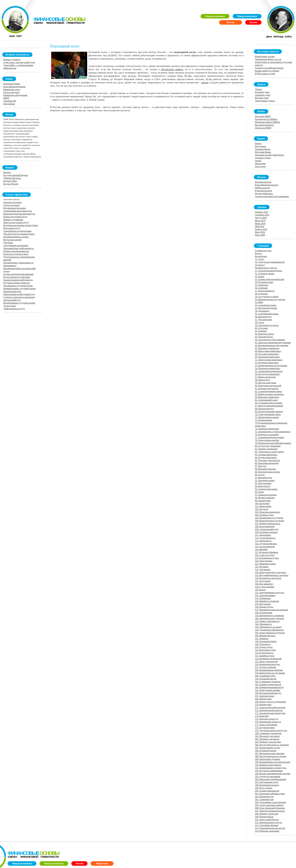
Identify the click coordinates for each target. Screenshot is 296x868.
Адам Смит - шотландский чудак (19, 62)
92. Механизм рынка (265, 480)
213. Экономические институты (270, 828)
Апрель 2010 (261, 229)
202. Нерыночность (264, 796)
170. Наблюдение (263, 704)
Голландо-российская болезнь (269, 68)
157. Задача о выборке (265, 667)
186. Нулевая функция (266, 750)
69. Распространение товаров (269, 411)
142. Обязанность (263, 624)
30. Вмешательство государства (270, 299)
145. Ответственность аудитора (270, 633)
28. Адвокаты (261, 294)
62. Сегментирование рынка (268, 391)
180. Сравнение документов (268, 733)
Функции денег (262, 92)
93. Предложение (263, 483)
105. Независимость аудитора (269, 518)
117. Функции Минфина (267, 552)
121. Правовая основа (265, 564)
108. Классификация (265, 526)
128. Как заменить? (264, 584)
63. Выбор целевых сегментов (269, 394)
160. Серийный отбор (265, 676)
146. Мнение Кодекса (265, 635)
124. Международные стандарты (271, 572)
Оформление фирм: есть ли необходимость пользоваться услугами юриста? (273, 62)
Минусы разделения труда (16, 222)
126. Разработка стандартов (268, 578)
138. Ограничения (264, 612)
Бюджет (7, 172)
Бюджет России (11, 184)
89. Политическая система (267, 472)
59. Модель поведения (266, 383)
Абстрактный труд (12, 300)
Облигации (260, 163)
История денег (262, 98)
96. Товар (259, 492)
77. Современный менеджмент (270, 437)
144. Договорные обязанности (269, 630)
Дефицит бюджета (12, 178)
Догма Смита (10, 306)
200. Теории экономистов (267, 791)
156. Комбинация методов (267, 664)
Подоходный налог (264, 193)
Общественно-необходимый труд (19, 294)
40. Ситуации (261, 328)
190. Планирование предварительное (273, 762)
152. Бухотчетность (264, 653)
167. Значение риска (265, 696)
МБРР (6, 98)
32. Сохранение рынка (266, 305)
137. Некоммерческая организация (271, 610)
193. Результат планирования (269, 771)
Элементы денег (263, 95)
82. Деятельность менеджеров (269, 452)
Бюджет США (10, 181)
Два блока (8, 242)
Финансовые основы (265, 56)
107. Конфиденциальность (268, 523)
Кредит (258, 253)
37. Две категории (263, 319)
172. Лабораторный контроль (269, 710)
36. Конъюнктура (263, 316)
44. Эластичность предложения (270, 339)
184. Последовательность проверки (272, 745)
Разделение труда (12, 228)
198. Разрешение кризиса (267, 785)
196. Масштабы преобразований (270, 779)
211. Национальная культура (268, 822)
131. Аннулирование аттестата (269, 592)
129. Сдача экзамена (265, 587)
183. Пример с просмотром (268, 742)
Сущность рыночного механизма (19, 297)
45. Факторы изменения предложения (273, 342)
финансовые (59, 19)
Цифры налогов (262, 188)
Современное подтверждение (17, 231)
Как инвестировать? (264, 125)
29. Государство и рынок (267, 296)
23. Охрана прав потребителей (269, 279)
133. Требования (263, 598)
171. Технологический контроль (270, 707)
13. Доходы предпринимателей (270, 262)
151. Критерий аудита (265, 650)
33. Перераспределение (266, 308)
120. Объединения (264, 561)
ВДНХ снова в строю (265, 73)
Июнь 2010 (260, 223)
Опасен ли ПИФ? (263, 128)
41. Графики (261, 331)
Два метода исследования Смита (19, 234)
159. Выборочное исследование (270, 673)
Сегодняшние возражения (16, 245)
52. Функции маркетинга (267, 362)
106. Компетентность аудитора (269, 521)
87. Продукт (261, 466)
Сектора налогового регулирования (272, 196)
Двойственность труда (14, 308)
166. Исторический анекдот (268, 693)
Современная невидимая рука (18, 211)
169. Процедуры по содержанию (270, 702)
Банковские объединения (15, 95)
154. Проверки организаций (268, 658)
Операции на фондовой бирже (269, 155)
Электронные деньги (265, 101)
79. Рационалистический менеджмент (273, 443)
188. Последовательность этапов (271, 756)
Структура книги (11, 205)
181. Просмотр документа (267, 736)
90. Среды (260, 475)
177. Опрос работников (266, 725)
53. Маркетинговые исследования (271, 365)
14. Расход (260, 265)
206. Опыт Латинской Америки (270, 808)
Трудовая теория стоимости (17, 283)
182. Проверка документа (267, 739)
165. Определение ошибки (268, 690)
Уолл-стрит (260, 166)
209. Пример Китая (264, 816)
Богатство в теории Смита (16, 254)
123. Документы (263, 569)
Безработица (261, 256)
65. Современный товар (266, 400)
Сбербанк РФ (10, 101)
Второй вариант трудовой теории (19, 303)
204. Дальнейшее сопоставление (270, 802)
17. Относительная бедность (269, 271)
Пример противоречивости (16, 251)
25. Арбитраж (261, 285)
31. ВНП (259, 302)
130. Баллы (260, 589)
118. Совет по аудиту (265, 555)
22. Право (260, 276)
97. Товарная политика (266, 495)
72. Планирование (264, 420)
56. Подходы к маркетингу (268, 374)
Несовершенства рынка (14, 208)
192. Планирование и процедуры (271, 768)
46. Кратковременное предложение (272, 345)
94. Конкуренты (262, 486)
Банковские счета (12, 89)
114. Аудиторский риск (266, 544)
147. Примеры (262, 638)
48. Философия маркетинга (268, 351)
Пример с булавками (13, 219)
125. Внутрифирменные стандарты (272, 575)
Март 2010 (260, 232)
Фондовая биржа (263, 152)
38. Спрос (260, 322)
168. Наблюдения (263, 699)
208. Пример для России (267, 814)
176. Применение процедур (268, 722)
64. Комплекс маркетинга (267, 397)
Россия (253, 22)
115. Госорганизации (265, 546)
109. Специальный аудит (267, 529)
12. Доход (260, 259)
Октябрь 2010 (261, 212)
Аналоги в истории (12, 202)
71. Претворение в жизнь (267, 417)
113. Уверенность (263, 541)
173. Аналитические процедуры (270, 713)
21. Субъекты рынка (265, 273)
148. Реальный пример (266, 641)
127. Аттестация (263, 581)
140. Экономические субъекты (269, 618)
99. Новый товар (263, 500)
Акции (258, 161)
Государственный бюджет (16, 175)
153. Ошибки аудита (265, 656)
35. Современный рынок (267, 314)
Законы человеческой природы (18, 280)
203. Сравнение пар (264, 799)
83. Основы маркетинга (266, 454)
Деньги (258, 89)
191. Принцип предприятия (268, 765)
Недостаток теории (12, 240)
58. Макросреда (262, 380)
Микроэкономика (247, 16)
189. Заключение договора (268, 759)
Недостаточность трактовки (17, 277)
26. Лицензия (261, 288)
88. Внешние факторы (265, 469)
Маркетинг (102, 863)
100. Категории (262, 503)
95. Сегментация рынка (266, 489)
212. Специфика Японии (267, 825)
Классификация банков (14, 86)
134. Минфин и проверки (267, 601)
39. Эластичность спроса (267, 325)
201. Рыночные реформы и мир (270, 793)
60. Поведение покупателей (268, 385)
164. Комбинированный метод (269, 687)
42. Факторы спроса (264, 334)
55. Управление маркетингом (269, 371)
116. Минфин (261, 549)
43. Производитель (264, 337)
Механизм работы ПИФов (267, 122)
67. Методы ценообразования (269, 406)
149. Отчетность (263, 644)
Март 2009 (260, 235)
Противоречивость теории (16, 237)
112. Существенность (265, 538)
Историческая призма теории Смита (21, 225)
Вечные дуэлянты (12, 59)
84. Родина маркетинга (266, 457)
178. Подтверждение (265, 727)
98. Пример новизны (265, 498)
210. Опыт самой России (267, 819)
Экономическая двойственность (19, 248)
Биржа (258, 143)
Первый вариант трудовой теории (19, 288)
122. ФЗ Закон (262, 566)
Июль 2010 (260, 220)
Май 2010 (260, 226)
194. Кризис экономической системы (273, 773)
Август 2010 (261, 218)
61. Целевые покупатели (267, 388)
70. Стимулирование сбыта (268, 414)
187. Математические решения (270, 753)
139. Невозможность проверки (269, 615)
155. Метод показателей (266, 661)
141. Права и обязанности (267, 621)
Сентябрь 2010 (262, 215)
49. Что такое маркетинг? (267, 354)
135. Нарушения (263, 604)
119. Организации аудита (267, 558)
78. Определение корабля (267, 440)
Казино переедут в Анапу (267, 71)
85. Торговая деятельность (268, 460)
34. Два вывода (262, 311)
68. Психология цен (264, 408)
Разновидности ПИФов (266, 119)
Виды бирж (260, 146)
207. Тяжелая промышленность (270, 811)
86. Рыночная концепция (267, 463)
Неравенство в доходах (266, 268)
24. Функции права (264, 282)
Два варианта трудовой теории (18, 286)
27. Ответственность (265, 291)
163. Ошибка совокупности (268, 684)
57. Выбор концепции (265, 377)
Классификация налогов (267, 185)
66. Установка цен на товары (269, 403)
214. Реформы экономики (267, 831)
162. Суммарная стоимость (268, 681)
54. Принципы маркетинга (268, 368)
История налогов (263, 182)
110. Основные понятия (266, 532)
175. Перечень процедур (267, 719)
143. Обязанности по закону (268, 627)
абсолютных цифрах (172, 69)
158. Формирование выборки (269, 670)
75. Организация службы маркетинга (273, 431)
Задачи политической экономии (18, 274)
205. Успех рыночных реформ (269, 805)
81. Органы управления (266, 449)
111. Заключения (263, 535)
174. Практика (262, 716)
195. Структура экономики (268, 776)
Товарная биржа (263, 149)
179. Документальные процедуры (271, 730)
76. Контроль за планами (267, 434)
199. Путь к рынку (264, 788)
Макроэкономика (215, 16)
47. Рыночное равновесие (267, 348)
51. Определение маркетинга (269, 360)
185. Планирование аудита (268, 748)
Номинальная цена (12, 291)
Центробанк (9, 104)
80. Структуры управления (268, 446)
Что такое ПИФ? (263, 116)
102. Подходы (261, 509)
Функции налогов (263, 190)
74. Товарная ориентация (267, 429)
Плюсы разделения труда (15, 217)
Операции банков (12, 84)
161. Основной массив (266, 679)
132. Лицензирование (265, 595)
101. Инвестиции (263, 506)
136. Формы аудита (264, 607)
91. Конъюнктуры (263, 477)
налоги (205, 83)
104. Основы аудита (264, 515)
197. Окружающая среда (267, 782)
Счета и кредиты (11, 92)
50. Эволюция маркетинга (267, 357)
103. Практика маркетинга (267, 512)
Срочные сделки (263, 158)
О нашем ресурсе (263, 250)
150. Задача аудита (264, 647)
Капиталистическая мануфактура (19, 214)
